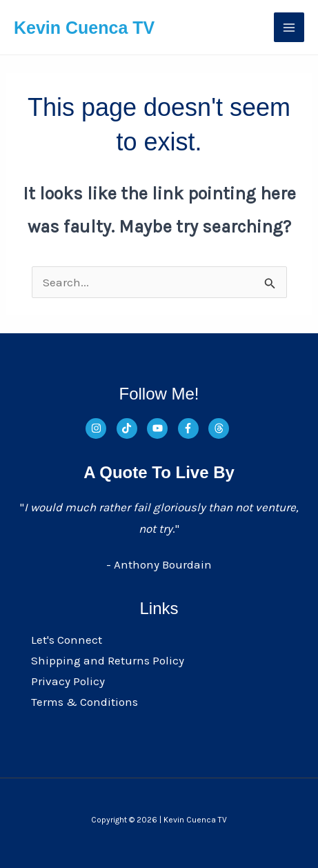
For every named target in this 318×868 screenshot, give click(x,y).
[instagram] (100, 428)
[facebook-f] (192, 428)
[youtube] (161, 428)
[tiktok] (131, 428)
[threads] (220, 428)
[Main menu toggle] (289, 28)
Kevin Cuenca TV (84, 28)
